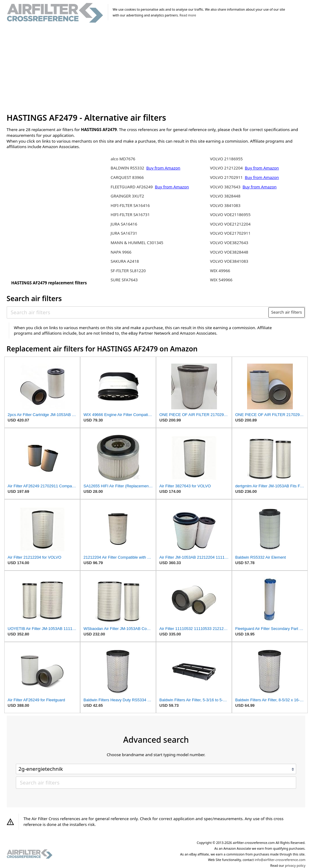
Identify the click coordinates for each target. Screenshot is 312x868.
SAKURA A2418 (125, 261)
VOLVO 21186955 (226, 159)
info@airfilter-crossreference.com (280, 860)
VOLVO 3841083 (225, 205)
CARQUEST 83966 (127, 177)
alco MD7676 (123, 159)
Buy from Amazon (163, 168)
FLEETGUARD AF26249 (132, 187)
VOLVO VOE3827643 (229, 243)
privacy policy (295, 866)
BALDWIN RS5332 (128, 168)
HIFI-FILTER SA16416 (130, 205)
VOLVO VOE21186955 (230, 215)
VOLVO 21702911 (227, 177)
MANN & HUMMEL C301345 (137, 243)
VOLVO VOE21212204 (230, 224)
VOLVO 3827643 (226, 187)
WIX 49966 (220, 271)
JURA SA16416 (124, 224)
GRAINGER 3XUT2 (127, 196)
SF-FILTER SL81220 (128, 271)
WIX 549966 (221, 280)
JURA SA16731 (124, 233)
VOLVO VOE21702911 (230, 233)
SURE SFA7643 (124, 280)
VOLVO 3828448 (225, 196)
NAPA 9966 (121, 252)
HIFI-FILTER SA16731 (130, 215)
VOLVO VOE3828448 (229, 252)
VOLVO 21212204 (227, 168)
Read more (188, 15)
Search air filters (287, 312)
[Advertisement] (156, 68)
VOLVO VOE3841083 (229, 261)
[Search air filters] (138, 312)
